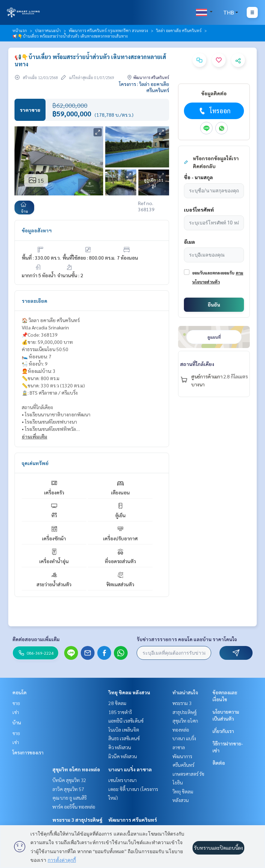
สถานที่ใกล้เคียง (197, 364)
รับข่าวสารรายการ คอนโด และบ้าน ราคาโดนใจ (187, 639)
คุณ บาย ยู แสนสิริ (70, 798)
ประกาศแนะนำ (48, 30)
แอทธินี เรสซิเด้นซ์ (126, 721)
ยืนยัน (214, 305)
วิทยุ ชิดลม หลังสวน (129, 692)
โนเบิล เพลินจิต (124, 730)
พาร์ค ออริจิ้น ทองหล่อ (74, 807)
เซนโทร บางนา (122, 780)
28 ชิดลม (117, 703)
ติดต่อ (219, 763)
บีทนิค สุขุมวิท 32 (69, 780)
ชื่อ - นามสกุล (198, 177)
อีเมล (189, 242)
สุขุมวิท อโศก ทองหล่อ (76, 769)
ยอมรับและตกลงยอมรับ (213, 273)
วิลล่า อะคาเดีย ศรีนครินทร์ (179, 30)
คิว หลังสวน (120, 747)
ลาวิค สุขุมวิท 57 (68, 789)
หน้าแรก (20, 30)
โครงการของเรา (28, 752)
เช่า (16, 712)
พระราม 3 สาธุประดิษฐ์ (77, 820)
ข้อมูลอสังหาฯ (37, 230)
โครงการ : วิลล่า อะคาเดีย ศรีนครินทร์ (144, 87)
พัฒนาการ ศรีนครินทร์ (133, 820)
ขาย (16, 703)
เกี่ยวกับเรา (223, 731)
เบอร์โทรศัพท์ (199, 210)
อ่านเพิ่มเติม (35, 436)
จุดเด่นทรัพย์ (35, 463)
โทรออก (214, 111)
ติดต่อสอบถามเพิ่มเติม (36, 639)
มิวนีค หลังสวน (123, 756)
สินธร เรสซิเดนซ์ (124, 738)
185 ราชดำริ (120, 712)
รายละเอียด (35, 301)
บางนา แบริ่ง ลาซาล (130, 769)
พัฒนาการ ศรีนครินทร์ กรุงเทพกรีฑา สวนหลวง (108, 30)
